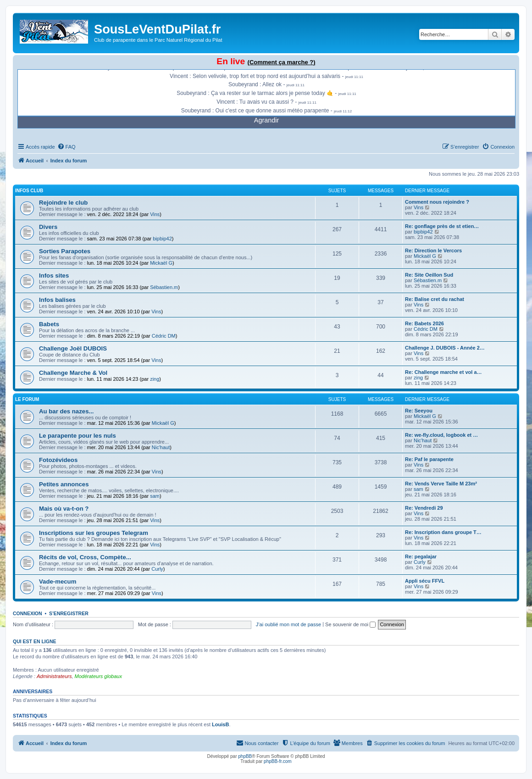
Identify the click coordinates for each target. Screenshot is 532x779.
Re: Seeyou (419, 411)
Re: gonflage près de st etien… (442, 226)
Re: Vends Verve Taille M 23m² (441, 484)
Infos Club (29, 191)
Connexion (28, 613)
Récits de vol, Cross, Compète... (85, 557)
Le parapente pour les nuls (78, 436)
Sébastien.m (164, 287)
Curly (157, 569)
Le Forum (27, 399)
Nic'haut (161, 447)
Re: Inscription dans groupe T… (443, 532)
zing (155, 379)
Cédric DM (164, 336)
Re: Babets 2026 (424, 323)
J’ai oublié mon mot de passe (288, 624)
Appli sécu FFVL (425, 581)
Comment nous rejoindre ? (437, 202)
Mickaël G (161, 263)
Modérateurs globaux (98, 676)
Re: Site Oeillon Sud (429, 275)
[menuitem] (66, 147)
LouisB (220, 724)
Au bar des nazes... (66, 411)
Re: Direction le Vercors (433, 250)
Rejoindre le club (63, 203)
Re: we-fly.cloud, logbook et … (441, 435)
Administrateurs (54, 676)
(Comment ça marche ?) (282, 62)
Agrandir (266, 120)
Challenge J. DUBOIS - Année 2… (445, 348)
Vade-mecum (58, 581)
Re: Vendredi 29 (424, 508)
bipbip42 (162, 239)
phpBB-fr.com (278, 761)
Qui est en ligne (35, 641)
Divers (48, 227)
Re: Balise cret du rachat (435, 299)
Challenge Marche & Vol (73, 373)
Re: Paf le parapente (429, 459)
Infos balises (57, 300)
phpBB (245, 756)
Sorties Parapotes (65, 251)
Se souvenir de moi (350, 624)
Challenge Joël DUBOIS (73, 348)
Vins (155, 214)
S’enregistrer (69, 613)
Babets (49, 324)
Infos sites (54, 275)
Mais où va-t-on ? (64, 509)
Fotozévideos (58, 460)
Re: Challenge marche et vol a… (443, 372)
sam (155, 496)
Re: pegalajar (421, 556)
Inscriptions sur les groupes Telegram (94, 533)
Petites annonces (64, 484)
